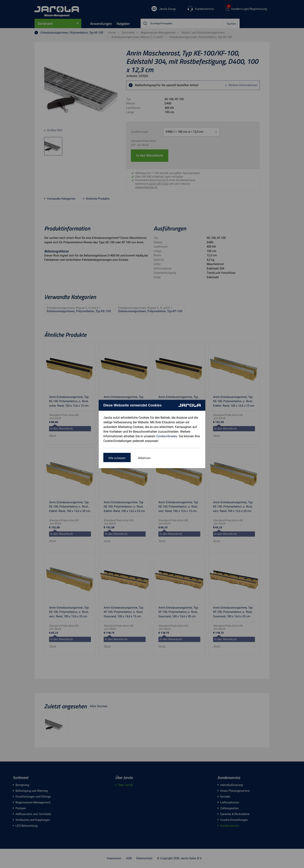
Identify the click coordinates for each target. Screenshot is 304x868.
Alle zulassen (117, 458)
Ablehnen (144, 458)
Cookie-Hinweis (167, 436)
